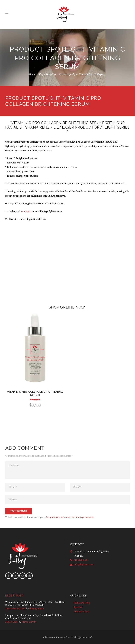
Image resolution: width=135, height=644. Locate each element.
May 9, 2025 (12, 622)
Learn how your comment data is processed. (70, 517)
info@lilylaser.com (84, 564)
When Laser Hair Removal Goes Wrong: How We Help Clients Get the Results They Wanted (35, 603)
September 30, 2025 (15, 608)
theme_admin (36, 608)
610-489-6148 (81, 560)
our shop (26, 211)
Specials (78, 607)
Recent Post (14, 596)
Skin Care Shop (82, 603)
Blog (41, 74)
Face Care (51, 74)
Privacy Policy (81, 611)
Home (32, 74)
